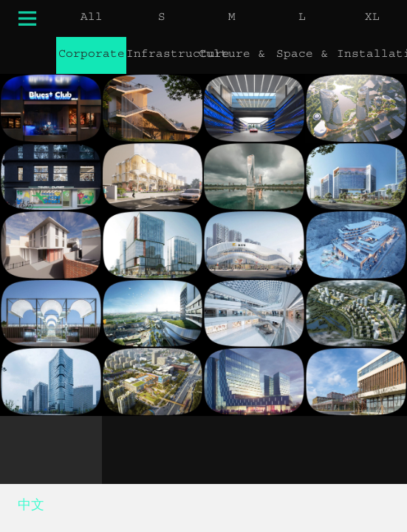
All (92, 18)
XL (372, 18)
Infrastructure (161, 55)
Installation (372, 55)
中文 (31, 508)
